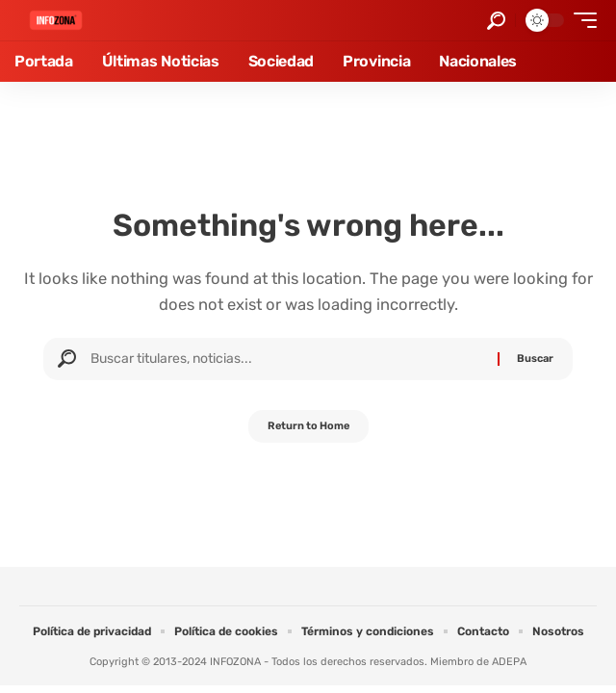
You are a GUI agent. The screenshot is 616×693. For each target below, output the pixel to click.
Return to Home (308, 426)
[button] (496, 21)
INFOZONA (235, 662)
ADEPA (509, 662)
